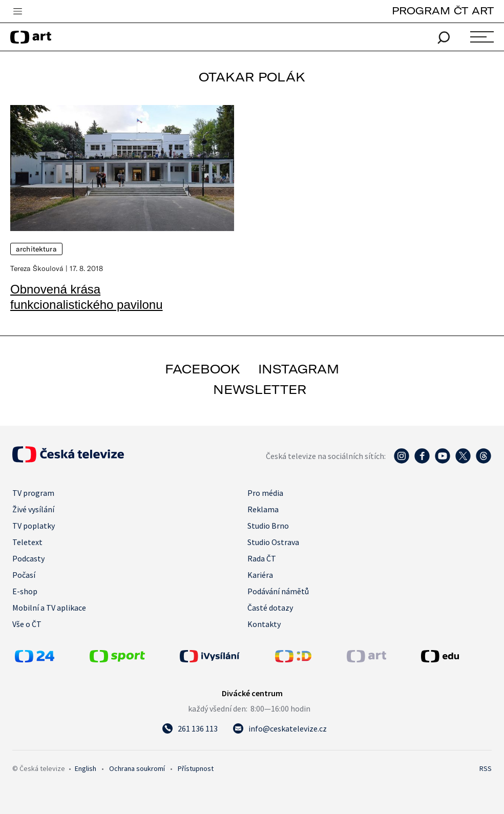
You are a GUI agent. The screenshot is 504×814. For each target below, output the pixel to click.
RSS (486, 768)
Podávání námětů (278, 591)
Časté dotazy (270, 608)
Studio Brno (268, 526)
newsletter (260, 389)
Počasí (24, 575)
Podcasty (28, 558)
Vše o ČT (27, 624)
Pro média (265, 493)
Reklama (263, 509)
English (86, 768)
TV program (33, 493)
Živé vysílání (33, 509)
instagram (299, 369)
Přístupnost (196, 768)
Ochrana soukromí (137, 768)
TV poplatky (34, 526)
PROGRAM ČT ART (443, 11)
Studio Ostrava (273, 542)
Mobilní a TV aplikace (49, 608)
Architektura (36, 249)
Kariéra (260, 575)
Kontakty (264, 624)
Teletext (27, 542)
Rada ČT (262, 558)
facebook (203, 369)
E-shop (25, 591)
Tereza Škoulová (37, 268)
